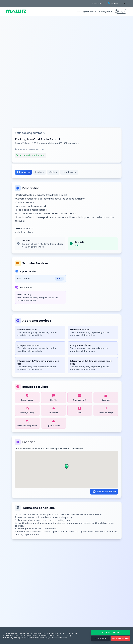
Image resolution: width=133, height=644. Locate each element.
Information (23, 172)
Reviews (39, 172)
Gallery (53, 172)
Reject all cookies (120, 639)
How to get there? (104, 492)
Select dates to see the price (31, 155)
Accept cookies (111, 632)
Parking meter (106, 11)
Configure (100, 639)
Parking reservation (87, 11)
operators (97, 3)
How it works (69, 172)
